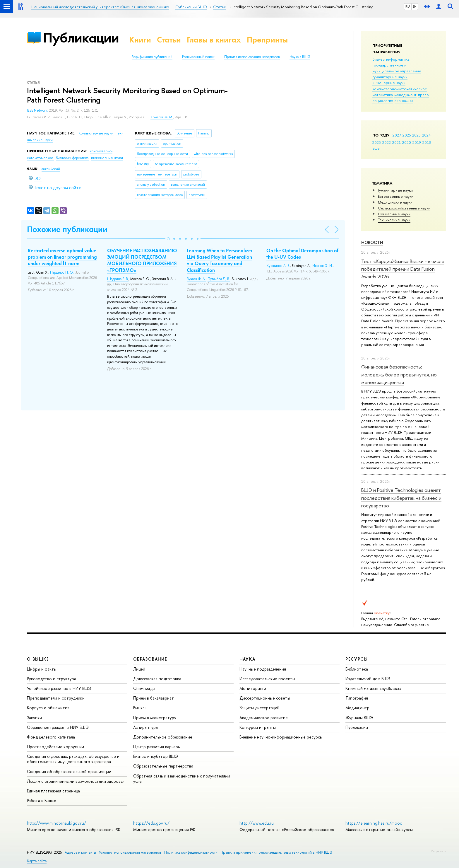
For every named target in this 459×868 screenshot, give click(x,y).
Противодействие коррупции (55, 747)
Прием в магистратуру (155, 718)
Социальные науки (394, 214)
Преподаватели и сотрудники (56, 698)
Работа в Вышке (42, 800)
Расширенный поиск (198, 57)
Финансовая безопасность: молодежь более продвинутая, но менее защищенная (399, 374)
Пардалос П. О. (62, 272)
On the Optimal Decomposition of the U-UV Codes (302, 254)
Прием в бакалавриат (154, 698)
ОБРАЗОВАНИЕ (150, 659)
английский (51, 169)
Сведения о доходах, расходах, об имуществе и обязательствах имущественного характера (73, 759)
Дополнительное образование (163, 737)
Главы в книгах (214, 40)
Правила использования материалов (252, 57)
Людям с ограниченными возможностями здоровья (76, 781)
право (423, 95)
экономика (404, 100)
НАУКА (248, 659)
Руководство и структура (52, 679)
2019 (417, 142)
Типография (357, 698)
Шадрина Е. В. (118, 279)
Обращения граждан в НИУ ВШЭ (58, 727)
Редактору (438, 851)
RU (408, 6)
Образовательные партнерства (163, 766)
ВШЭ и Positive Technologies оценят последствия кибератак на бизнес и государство (401, 498)
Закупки (34, 718)
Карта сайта (37, 861)
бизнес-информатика (391, 59)
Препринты (267, 40)
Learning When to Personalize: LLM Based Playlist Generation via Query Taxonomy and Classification (219, 260)
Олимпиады (144, 688)
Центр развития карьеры (157, 747)
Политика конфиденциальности (191, 852)
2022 (387, 142)
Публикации (81, 38)
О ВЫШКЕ (38, 659)
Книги (140, 40)
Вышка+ (140, 708)
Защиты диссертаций (260, 708)
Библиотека (357, 669)
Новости (372, 242)
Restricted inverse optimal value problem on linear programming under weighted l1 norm (62, 257)
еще (376, 148)
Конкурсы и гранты (258, 727)
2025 (416, 135)
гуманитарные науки (390, 77)
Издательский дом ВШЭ (368, 679)
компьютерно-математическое (400, 89)
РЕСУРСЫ (357, 659)
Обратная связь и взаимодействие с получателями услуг (182, 779)
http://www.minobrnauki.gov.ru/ (56, 823)
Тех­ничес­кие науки (394, 220)
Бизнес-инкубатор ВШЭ (156, 756)
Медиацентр (357, 708)
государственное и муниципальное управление (397, 68)
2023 (377, 142)
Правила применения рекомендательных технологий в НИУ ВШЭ (276, 852)
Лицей (139, 669)
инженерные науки (389, 83)
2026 (407, 135)
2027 (397, 135)
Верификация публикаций (152, 57)
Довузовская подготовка (157, 679)
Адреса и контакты (80, 852)
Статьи (169, 40)
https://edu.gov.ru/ (151, 823)
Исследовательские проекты (267, 679)
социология (383, 100)
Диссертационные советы (265, 698)
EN (415, 6)
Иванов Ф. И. (323, 266)
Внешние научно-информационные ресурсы (281, 737)
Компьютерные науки (96, 133)
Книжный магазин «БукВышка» (374, 688)
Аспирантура (145, 727)
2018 (427, 142)
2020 (407, 142)
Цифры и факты (42, 669)
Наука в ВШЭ (300, 57)
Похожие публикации (67, 229)
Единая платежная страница (53, 791)
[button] (168, 239)
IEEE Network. (38, 110)
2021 (397, 142)
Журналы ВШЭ (359, 718)
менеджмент (405, 95)
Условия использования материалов (130, 852)
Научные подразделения (263, 669)
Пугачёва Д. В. (219, 279)
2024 (427, 135)
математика (383, 95)
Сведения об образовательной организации (69, 771)
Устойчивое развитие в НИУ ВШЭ (59, 688)
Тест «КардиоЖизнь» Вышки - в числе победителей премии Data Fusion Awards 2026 (403, 269)
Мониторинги (253, 688)
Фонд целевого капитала (51, 737)
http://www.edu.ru (257, 823)
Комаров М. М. (162, 117)
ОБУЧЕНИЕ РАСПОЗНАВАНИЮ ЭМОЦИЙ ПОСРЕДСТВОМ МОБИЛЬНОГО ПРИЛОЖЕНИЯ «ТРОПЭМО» (142, 260)
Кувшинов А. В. (278, 266)
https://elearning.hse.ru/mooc (374, 823)
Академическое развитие (264, 718)
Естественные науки (396, 196)
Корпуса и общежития (48, 708)
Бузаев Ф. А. (196, 279)
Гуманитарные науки (395, 190)
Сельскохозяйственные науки (404, 208)
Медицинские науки (395, 202)
